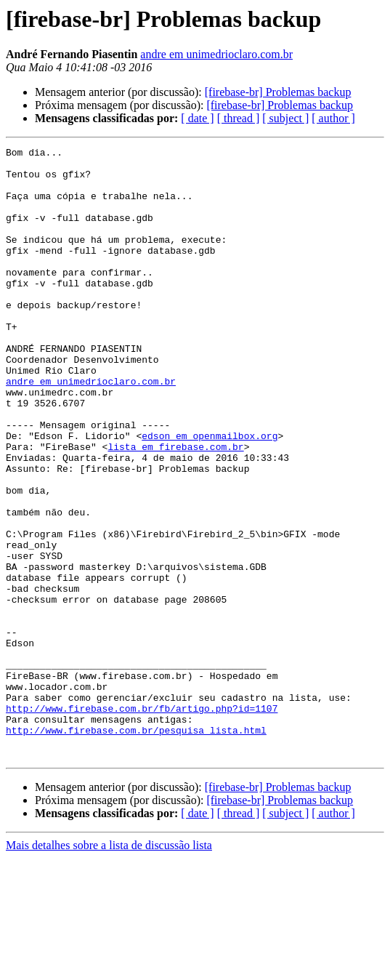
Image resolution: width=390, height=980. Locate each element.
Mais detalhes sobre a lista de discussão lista (109, 967)
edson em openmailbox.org (210, 494)
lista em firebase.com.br (175, 507)
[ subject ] (285, 118)
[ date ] (197, 118)
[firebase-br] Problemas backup (278, 92)
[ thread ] (239, 118)
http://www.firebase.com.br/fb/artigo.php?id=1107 (142, 822)
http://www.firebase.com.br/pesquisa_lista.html (136, 848)
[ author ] (333, 118)
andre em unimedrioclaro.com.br (216, 54)
